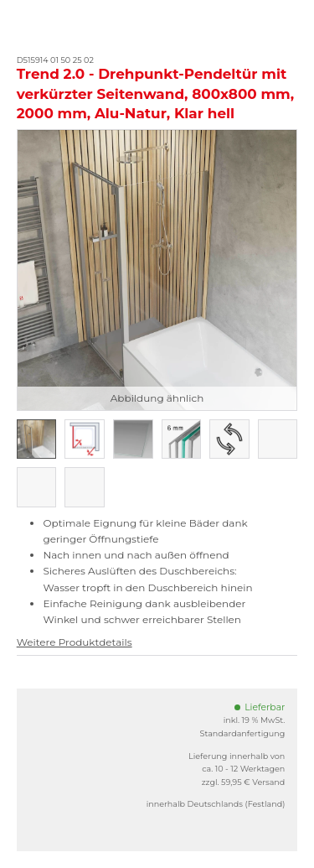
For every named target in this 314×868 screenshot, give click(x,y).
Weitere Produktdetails (75, 642)
